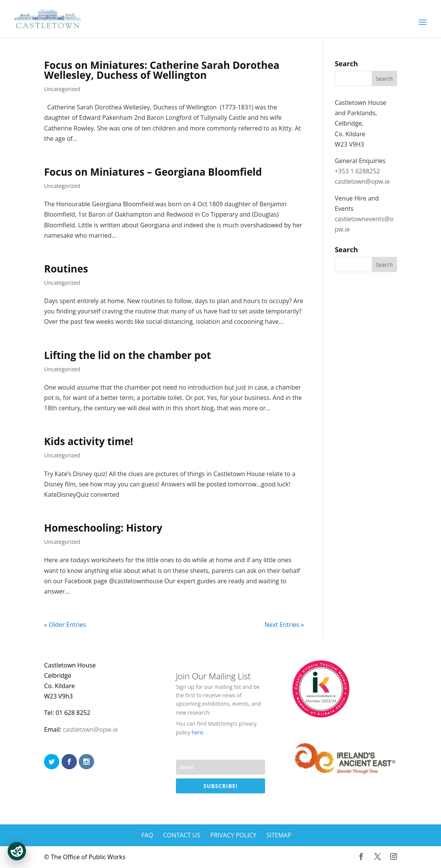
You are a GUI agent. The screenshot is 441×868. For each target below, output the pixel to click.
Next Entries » (284, 625)
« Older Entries (65, 625)
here (197, 732)
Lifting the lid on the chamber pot (127, 355)
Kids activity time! (89, 441)
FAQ (147, 835)
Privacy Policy (234, 835)
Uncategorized (62, 89)
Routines (66, 269)
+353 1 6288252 (357, 171)
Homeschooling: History (103, 528)
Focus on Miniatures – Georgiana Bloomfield (153, 172)
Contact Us (181, 835)
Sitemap (279, 835)
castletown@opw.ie (362, 181)
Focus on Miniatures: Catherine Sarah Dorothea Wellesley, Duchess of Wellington (162, 70)
